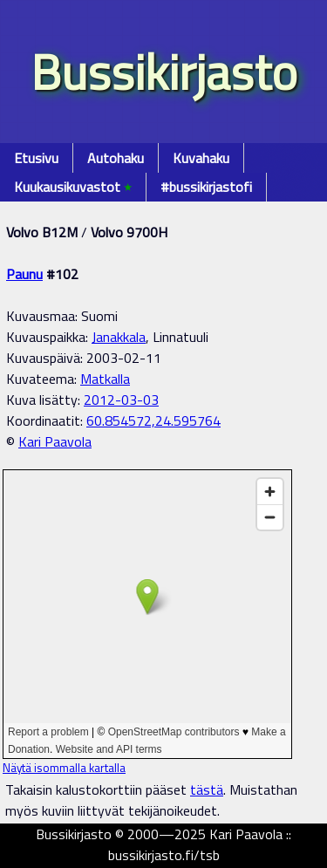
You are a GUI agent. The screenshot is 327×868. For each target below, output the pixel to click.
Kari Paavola (55, 441)
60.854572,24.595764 (153, 420)
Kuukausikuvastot (73, 187)
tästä (207, 789)
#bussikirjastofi (206, 187)
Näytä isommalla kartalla (64, 768)
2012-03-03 (121, 400)
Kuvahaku (201, 158)
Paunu (24, 274)
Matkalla (105, 379)
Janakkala (119, 337)
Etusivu (36, 158)
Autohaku (116, 158)
